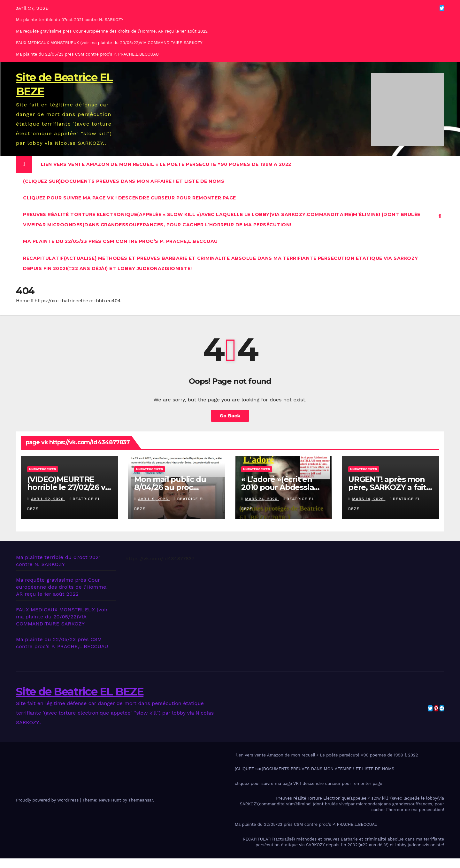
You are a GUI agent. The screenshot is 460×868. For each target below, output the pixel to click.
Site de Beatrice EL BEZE (80, 692)
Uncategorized (43, 469)
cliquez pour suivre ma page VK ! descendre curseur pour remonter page (130, 198)
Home (23, 301)
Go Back (230, 416)
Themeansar (141, 800)
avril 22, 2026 (48, 499)
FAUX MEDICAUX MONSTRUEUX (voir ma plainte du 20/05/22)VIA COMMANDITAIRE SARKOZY (109, 43)
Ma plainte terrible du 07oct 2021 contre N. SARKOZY (70, 20)
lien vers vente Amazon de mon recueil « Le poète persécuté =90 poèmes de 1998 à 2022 (165, 164)
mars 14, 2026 (369, 499)
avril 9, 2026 (154, 499)
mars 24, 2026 (262, 499)
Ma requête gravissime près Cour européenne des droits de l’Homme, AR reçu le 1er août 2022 (112, 31)
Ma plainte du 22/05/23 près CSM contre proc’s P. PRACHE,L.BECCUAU (87, 54)
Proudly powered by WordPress (48, 800)
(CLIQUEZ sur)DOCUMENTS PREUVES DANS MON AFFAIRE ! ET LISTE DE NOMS (124, 181)
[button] (440, 216)
